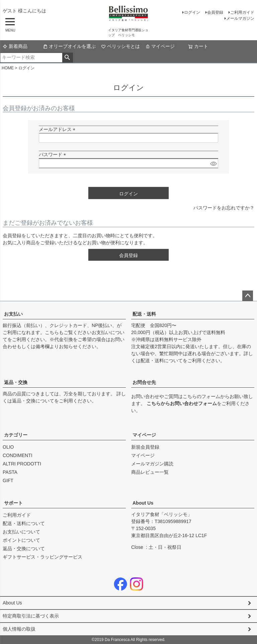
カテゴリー (16, 435)
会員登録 (215, 12)
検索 (67, 58)
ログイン (192, 12)
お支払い (13, 314)
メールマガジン (240, 18)
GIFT (8, 480)
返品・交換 (16, 382)
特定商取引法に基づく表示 (31, 616)
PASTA (10, 472)
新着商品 (15, 46)
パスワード (54, 154)
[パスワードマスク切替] (213, 164)
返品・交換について (33, 401)
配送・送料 (144, 314)
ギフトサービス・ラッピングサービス (42, 557)
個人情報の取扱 (19, 629)
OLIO (8, 447)
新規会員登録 (145, 447)
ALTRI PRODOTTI (22, 464)
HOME (8, 68)
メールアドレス (58, 129)
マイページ (160, 46)
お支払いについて (21, 532)
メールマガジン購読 (152, 464)
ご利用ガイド (242, 12)
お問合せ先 (144, 382)
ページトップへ (248, 296)
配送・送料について (162, 361)
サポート (13, 503)
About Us (143, 503)
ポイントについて (21, 540)
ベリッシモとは (120, 46)
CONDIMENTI (18, 455)
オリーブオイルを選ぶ (69, 46)
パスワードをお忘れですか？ (224, 208)
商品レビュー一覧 (150, 472)
